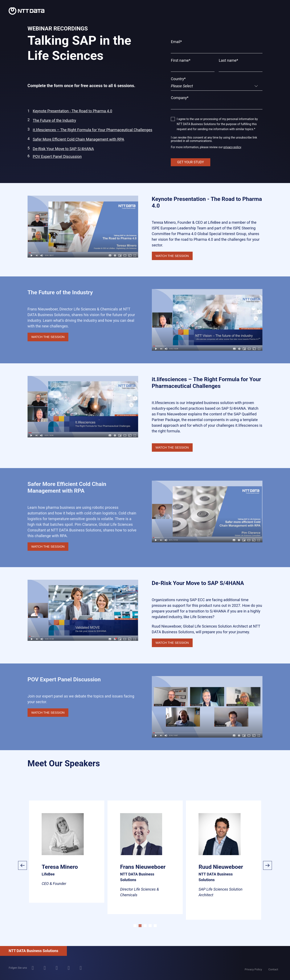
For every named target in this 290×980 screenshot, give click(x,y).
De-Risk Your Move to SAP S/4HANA (63, 149)
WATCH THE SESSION (172, 256)
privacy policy (232, 147)
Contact (273, 969)
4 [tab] (150, 926)
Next (267, 865)
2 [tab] (140, 926)
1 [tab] (135, 926)
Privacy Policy (253, 969)
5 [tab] (155, 926)
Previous (23, 865)
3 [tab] (145, 926)
